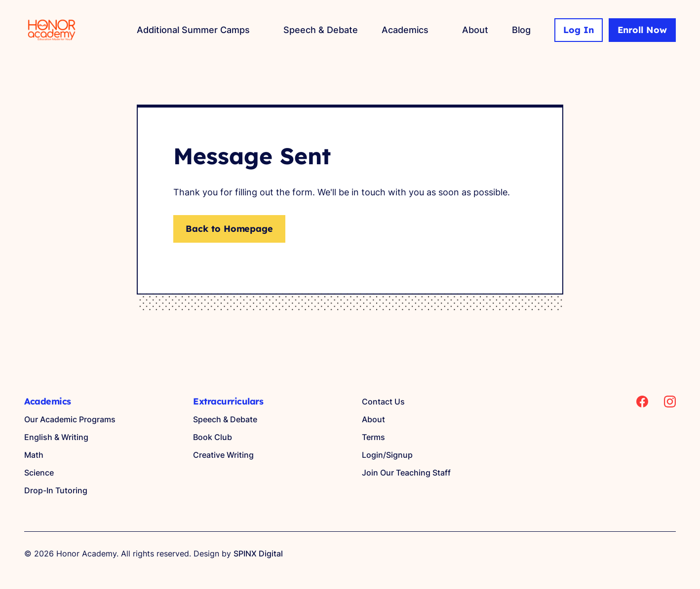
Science (39, 473)
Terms (373, 437)
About (475, 30)
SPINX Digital (258, 553)
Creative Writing (223, 455)
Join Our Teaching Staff (406, 473)
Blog (521, 30)
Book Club (213, 437)
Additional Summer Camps (193, 30)
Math (34, 455)
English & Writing (56, 437)
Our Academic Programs (70, 419)
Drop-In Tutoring (56, 490)
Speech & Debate (321, 30)
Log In (579, 30)
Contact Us (383, 402)
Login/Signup (387, 455)
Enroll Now (642, 30)
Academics (405, 30)
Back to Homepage (229, 229)
